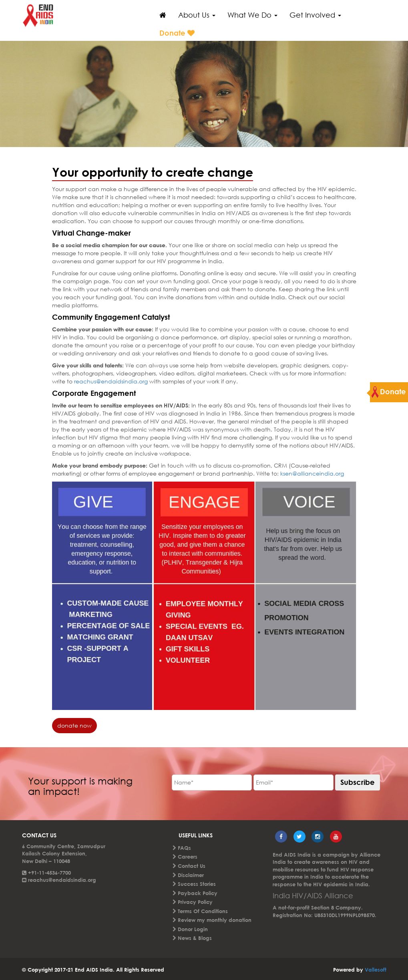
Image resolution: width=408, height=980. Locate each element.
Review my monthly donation (215, 920)
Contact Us (192, 866)
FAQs (184, 848)
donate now (74, 725)
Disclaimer (191, 875)
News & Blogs (195, 938)
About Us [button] (197, 15)
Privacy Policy (195, 902)
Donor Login (193, 929)
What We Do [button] (252, 15)
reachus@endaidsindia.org (110, 381)
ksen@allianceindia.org (311, 473)
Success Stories (197, 884)
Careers (188, 857)
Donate (177, 33)
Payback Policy (198, 893)
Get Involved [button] (315, 15)
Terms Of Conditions (203, 911)
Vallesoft (376, 970)
